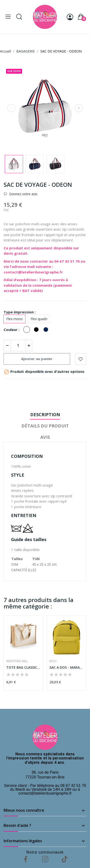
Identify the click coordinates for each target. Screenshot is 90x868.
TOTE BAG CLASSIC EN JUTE (23, 667)
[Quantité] (18, 345)
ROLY (53, 661)
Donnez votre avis (23, 194)
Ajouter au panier (37, 359)
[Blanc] (28, 330)
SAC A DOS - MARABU (67, 667)
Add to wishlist (81, 359)
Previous (11, 108)
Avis (45, 437)
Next (79, 108)
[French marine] (47, 330)
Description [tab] (45, 415)
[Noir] (37, 330)
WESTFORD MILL (17, 661)
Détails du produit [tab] (45, 426)
